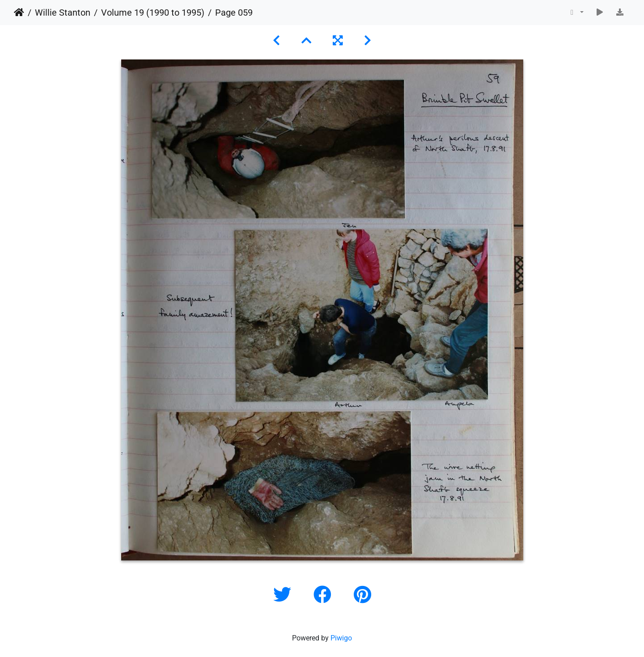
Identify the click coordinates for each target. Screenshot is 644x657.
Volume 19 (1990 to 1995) (153, 13)
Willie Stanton (63, 13)
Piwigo (341, 638)
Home (19, 13)
